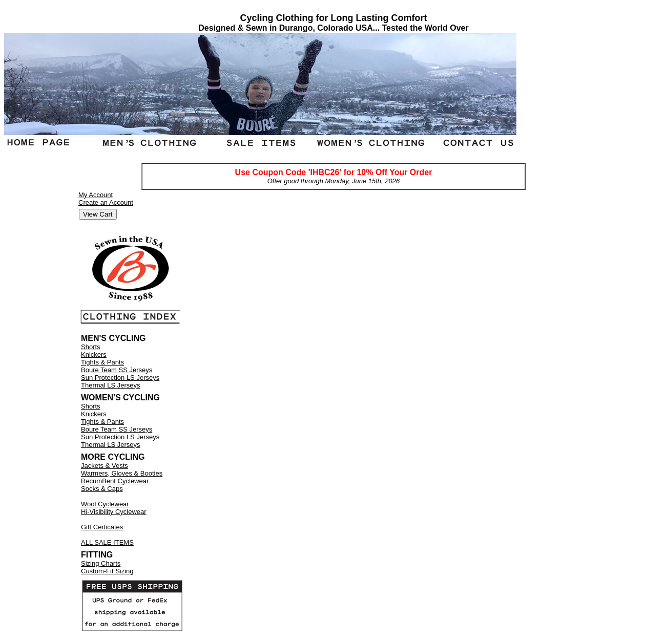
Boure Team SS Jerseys (117, 370)
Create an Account (106, 202)
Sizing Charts (101, 563)
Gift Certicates (102, 527)
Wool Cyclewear (105, 504)
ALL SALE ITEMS (107, 542)
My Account (96, 195)
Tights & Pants (102, 362)
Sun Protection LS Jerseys (120, 378)
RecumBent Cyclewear (115, 481)
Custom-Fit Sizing (107, 571)
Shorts (91, 347)
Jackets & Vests (105, 466)
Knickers (94, 355)
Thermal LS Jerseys (111, 385)
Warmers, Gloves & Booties (122, 473)
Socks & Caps (102, 489)
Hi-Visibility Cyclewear (114, 512)
